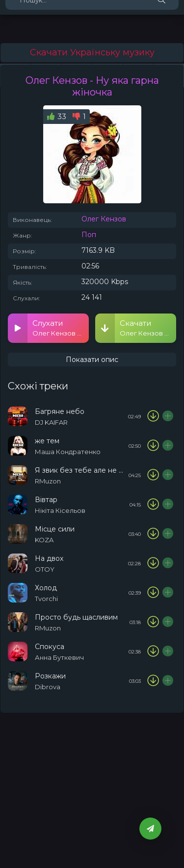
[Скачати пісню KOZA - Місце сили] (153, 534)
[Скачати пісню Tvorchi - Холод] (153, 593)
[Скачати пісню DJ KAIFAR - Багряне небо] (153, 416)
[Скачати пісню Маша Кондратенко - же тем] (153, 446)
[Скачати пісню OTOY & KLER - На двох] (153, 563)
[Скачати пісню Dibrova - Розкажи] (153, 681)
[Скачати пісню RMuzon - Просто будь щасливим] (153, 622)
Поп (89, 235)
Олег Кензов (104, 219)
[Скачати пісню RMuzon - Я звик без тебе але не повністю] (153, 475)
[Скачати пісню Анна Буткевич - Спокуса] (153, 651)
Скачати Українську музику (92, 52)
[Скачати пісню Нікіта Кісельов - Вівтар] (153, 505)
